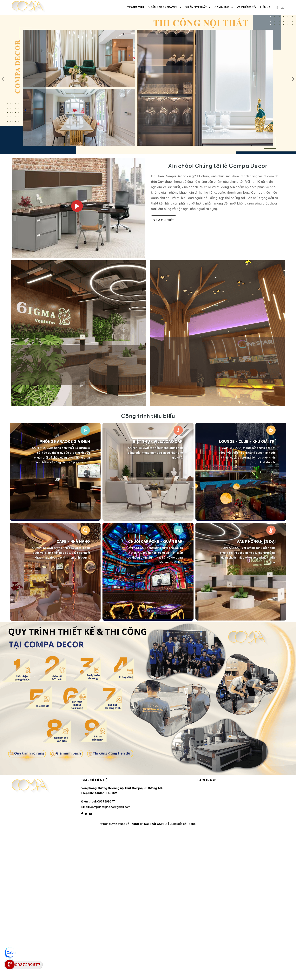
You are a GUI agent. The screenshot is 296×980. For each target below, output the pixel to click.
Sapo (192, 824)
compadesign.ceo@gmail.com (110, 807)
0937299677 (106, 802)
